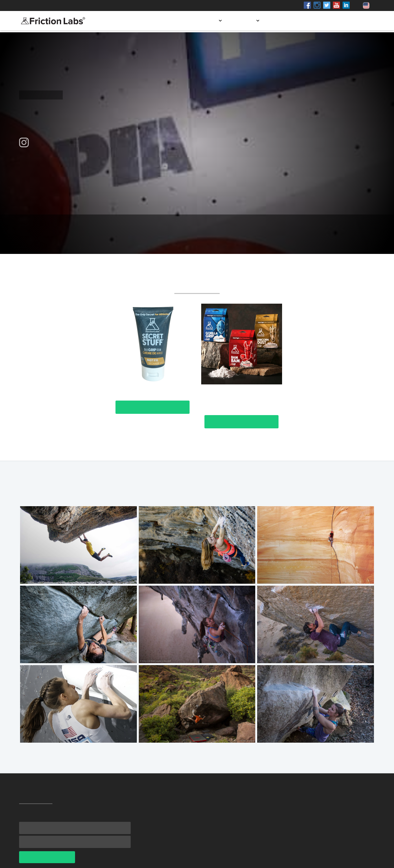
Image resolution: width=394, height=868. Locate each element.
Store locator (290, 21)
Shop (78, 5)
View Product (153, 407)
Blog (325, 21)
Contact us (356, 21)
